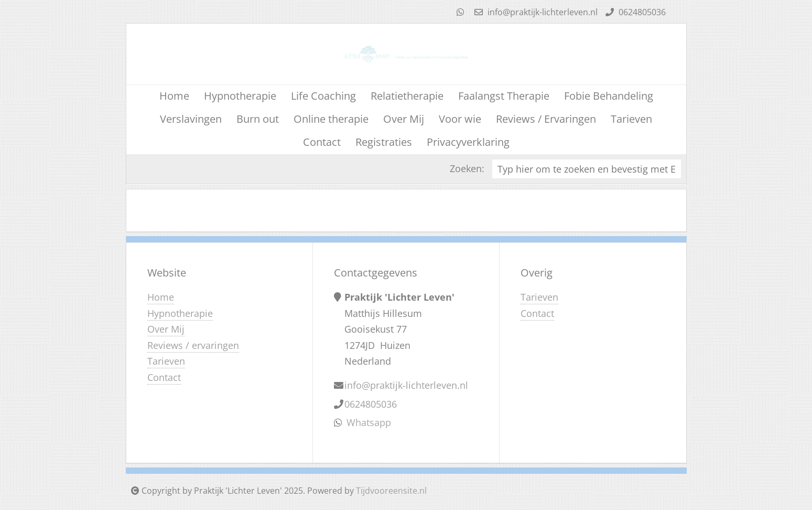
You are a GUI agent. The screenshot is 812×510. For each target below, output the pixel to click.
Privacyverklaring (468, 142)
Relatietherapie (407, 96)
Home (174, 96)
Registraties (384, 142)
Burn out (258, 119)
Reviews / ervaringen (193, 345)
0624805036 (634, 12)
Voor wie (460, 119)
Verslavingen (191, 119)
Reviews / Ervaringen (546, 119)
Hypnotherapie (240, 96)
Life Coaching (323, 96)
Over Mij (404, 119)
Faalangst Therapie (504, 96)
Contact (322, 142)
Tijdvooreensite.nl (391, 491)
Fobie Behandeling (609, 96)
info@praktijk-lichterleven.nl (535, 12)
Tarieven (631, 119)
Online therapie (331, 119)
